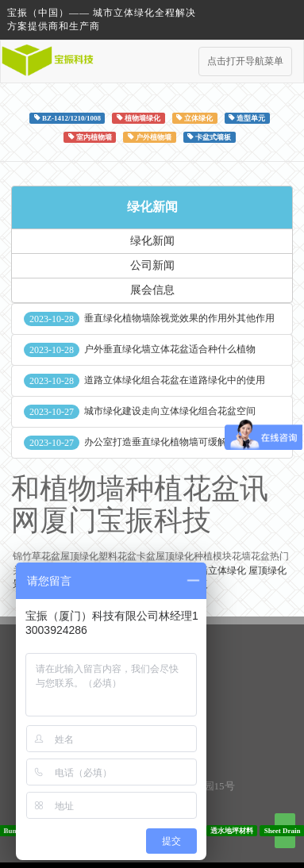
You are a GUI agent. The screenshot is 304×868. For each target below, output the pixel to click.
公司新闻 (152, 265)
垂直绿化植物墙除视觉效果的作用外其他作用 (179, 318)
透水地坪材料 (232, 830)
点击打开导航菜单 (245, 61)
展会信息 (152, 290)
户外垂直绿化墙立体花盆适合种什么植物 (170, 349)
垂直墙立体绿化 (213, 570)
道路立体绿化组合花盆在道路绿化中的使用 (175, 380)
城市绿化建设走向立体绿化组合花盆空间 (170, 411)
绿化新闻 (152, 207)
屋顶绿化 (267, 570)
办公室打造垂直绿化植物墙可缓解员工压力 (175, 442)
